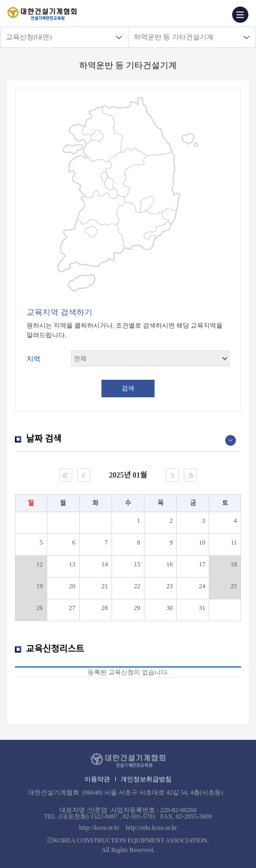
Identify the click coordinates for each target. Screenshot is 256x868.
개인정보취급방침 (146, 779)
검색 (128, 388)
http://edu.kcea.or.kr (151, 828)
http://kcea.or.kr (99, 828)
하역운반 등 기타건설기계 (174, 37)
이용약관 (97, 779)
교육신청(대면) (29, 37)
